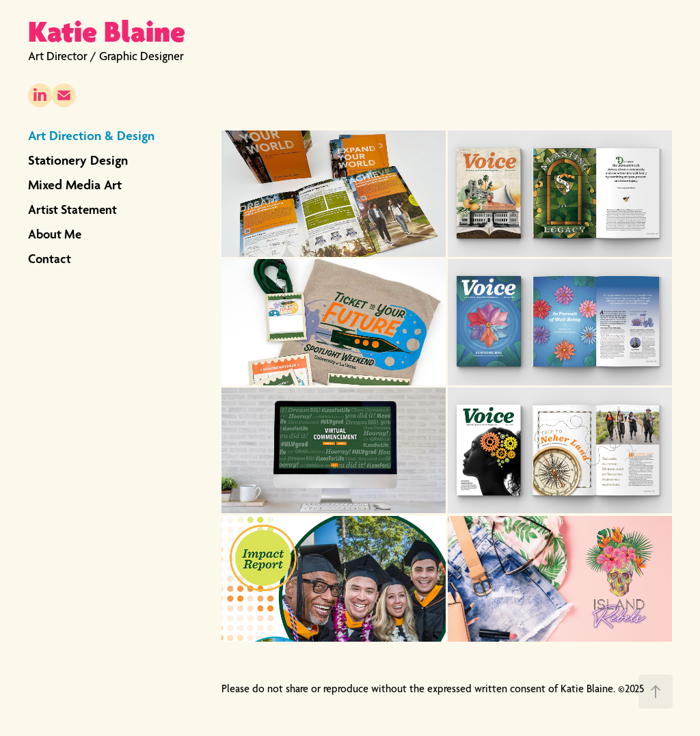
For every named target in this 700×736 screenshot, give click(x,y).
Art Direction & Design (91, 135)
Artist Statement (72, 209)
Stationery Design (78, 160)
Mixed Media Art (75, 185)
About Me (55, 234)
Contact (50, 258)
